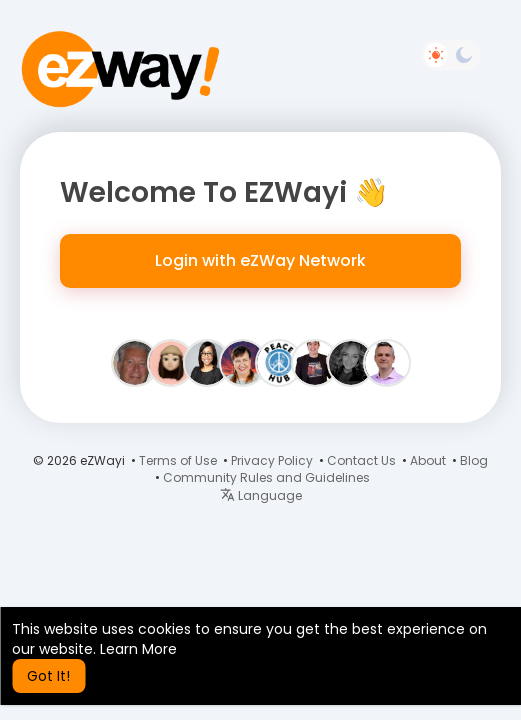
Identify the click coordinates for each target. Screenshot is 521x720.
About (428, 460)
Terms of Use (178, 460)
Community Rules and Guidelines (266, 477)
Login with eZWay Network (260, 260)
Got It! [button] (48, 676)
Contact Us (361, 460)
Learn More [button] (138, 649)
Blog (474, 460)
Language (261, 495)
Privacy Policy (272, 460)
